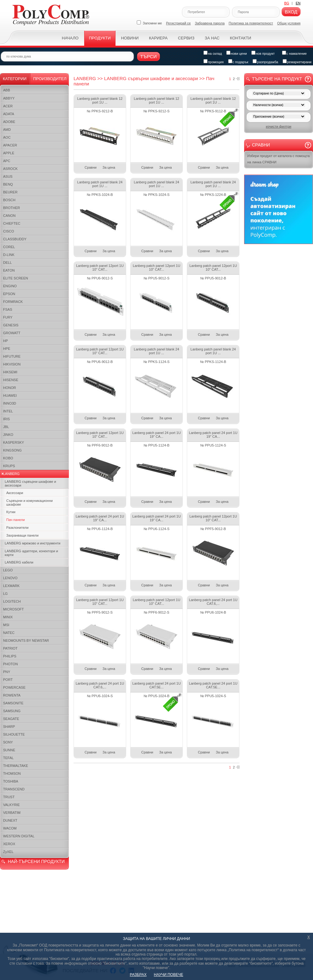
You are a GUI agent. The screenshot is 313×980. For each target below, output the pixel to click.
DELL (8, 263)
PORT (8, 680)
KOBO (8, 458)
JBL (6, 427)
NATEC (9, 633)
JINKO (8, 435)
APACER (10, 145)
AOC (7, 137)
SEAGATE (11, 719)
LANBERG (11, 474)
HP (5, 341)
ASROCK (10, 169)
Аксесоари (15, 493)
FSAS (8, 309)
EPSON (9, 294)
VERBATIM (12, 813)
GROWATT (12, 333)
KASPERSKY (14, 442)
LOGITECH (12, 601)
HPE (7, 349)
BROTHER (12, 208)
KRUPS (9, 466)
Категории (15, 79)
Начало (70, 38)
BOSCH (9, 200)
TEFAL (8, 758)
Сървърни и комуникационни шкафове (29, 503)
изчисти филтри (278, 126)
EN (298, 3)
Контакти (240, 38)
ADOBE (9, 122)
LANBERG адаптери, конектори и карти (31, 553)
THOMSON (12, 773)
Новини (130, 38)
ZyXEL (8, 852)
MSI (6, 625)
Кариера (158, 38)
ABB (7, 90)
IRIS (6, 419)
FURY (8, 317)
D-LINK (9, 255)
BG (287, 3)
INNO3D (10, 403)
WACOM (10, 828)
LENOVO (10, 578)
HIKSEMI (10, 372)
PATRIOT (10, 648)
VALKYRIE (11, 805)
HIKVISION (12, 364)
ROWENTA (12, 695)
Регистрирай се (179, 23)
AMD (7, 130)
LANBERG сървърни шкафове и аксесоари (30, 483)
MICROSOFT (13, 609)
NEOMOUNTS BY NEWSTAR (26, 641)
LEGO (8, 570)
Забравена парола (210, 23)
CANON (9, 216)
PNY (7, 672)
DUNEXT (10, 820)
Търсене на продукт (277, 79)
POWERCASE (14, 687)
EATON (9, 270)
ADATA (9, 114)
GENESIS (11, 325)
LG (5, 594)
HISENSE (11, 380)
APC (7, 161)
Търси (149, 56)
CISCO (9, 231)
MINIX (8, 617)
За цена (109, 167)
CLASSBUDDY (15, 239)
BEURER (10, 192)
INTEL (8, 411)
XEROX (9, 844)
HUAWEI (10, 396)
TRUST (9, 797)
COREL (9, 247)
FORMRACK (13, 302)
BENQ (8, 184)
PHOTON (10, 664)
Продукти (100, 38)
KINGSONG (12, 450)
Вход (291, 12)
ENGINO (10, 286)
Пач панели (15, 520)
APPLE (9, 153)
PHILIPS (10, 656)
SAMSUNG (12, 711)
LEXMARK (11, 586)
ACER (8, 106)
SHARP (9, 727)
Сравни (90, 167)
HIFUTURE (12, 356)
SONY (8, 742)
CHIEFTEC (12, 223)
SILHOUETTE (14, 734)
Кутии (11, 512)
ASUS (8, 176)
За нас (212, 38)
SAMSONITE (13, 703)
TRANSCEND (14, 789)
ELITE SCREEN (15, 278)
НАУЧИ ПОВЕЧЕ (169, 975)
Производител (50, 79)
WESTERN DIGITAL (19, 836)
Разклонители (17, 528)
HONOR (10, 388)
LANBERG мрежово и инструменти (33, 543)
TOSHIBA (11, 781)
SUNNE (9, 750)
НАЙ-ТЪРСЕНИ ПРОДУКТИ (36, 861)
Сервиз (186, 38)
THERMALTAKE (16, 766)
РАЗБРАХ (138, 975)
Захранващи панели (22, 535)
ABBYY (9, 98)
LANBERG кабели (19, 562)
